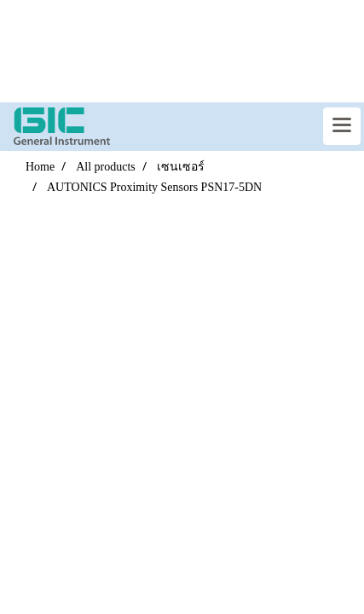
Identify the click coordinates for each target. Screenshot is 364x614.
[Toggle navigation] (342, 126)
